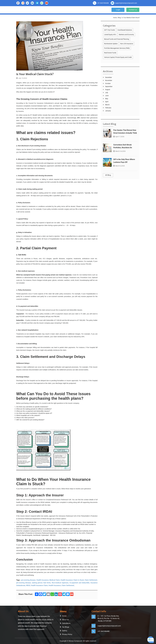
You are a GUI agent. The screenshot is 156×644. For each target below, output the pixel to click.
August (107, 90)
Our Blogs (66, 627)
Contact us (133, 10)
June (107, 96)
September (109, 86)
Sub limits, (47, 583)
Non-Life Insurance (127, 44)
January (108, 111)
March (107, 105)
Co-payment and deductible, (80, 583)
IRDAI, (28, 585)
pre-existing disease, (28, 580)
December (108, 77)
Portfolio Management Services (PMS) (117, 48)
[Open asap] (151, 640)
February (108, 108)
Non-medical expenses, (60, 583)
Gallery (65, 631)
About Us (65, 620)
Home (115, 18)
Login (118, 10)
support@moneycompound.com (126, 3)
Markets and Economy (126, 35)
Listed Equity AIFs (110, 35)
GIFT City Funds (109, 30)
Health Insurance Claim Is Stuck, (72, 580)
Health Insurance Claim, (39, 585)
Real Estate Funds (110, 53)
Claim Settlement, (91, 580)
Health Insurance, (43, 580)
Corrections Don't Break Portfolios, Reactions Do (123, 146)
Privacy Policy (67, 634)
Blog (119, 18)
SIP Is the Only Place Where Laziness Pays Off (124, 161)
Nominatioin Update (111, 44)
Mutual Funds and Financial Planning (117, 39)
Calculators (66, 623)
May (106, 99)
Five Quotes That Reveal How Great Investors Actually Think (125, 132)
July (106, 93)
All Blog (108, 175)
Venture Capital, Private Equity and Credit (118, 57)
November (108, 80)
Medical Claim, (55, 580)
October (108, 83)
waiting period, (37, 583)
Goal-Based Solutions (125, 30)
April (107, 102)
